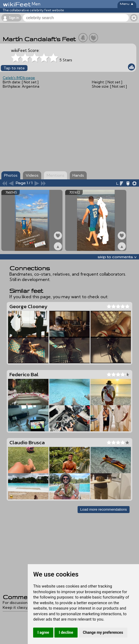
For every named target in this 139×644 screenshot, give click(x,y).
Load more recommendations (104, 509)
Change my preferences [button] (103, 632)
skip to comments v (117, 257)
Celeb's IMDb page (19, 78)
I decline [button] (66, 632)
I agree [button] (43, 632)
